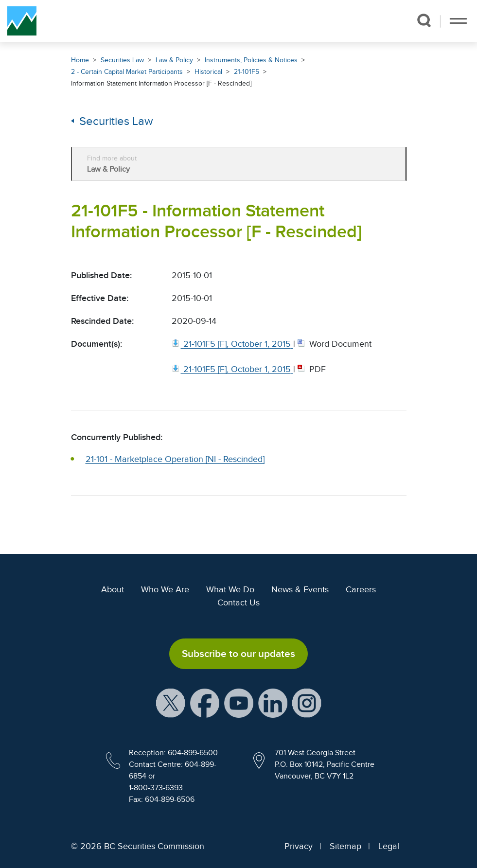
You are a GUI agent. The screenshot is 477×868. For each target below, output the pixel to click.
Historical (208, 72)
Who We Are (165, 589)
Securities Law (122, 60)
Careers (361, 589)
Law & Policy (174, 60)
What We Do (230, 589)
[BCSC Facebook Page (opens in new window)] (205, 703)
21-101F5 (247, 72)
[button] (424, 20)
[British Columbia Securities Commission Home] (22, 21)
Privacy (299, 846)
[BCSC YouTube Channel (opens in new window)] (239, 703)
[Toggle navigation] (458, 21)
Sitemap (345, 846)
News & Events (300, 589)
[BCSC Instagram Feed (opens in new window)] (307, 703)
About (113, 589)
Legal (389, 846)
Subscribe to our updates (238, 654)
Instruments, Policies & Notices (251, 60)
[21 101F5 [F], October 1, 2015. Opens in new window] (232, 344)
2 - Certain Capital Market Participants (127, 72)
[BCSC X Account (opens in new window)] (171, 703)
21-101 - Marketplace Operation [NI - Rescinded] (175, 459)
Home (80, 60)
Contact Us (238, 602)
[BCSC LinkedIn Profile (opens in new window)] (273, 703)
